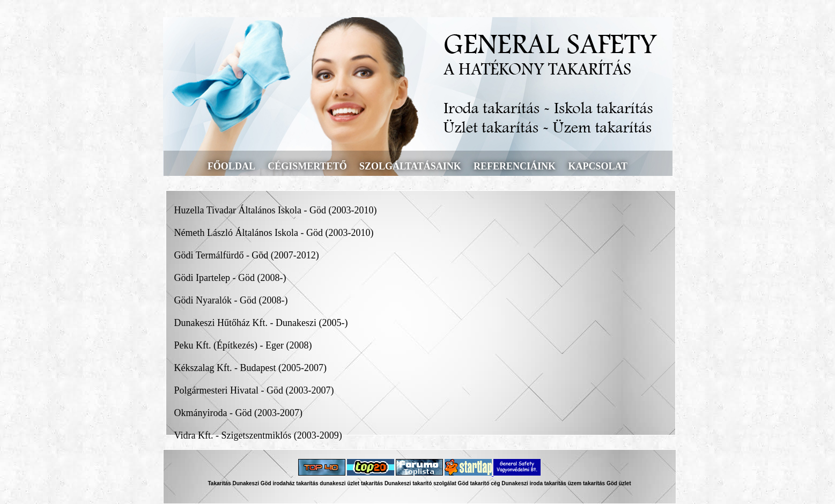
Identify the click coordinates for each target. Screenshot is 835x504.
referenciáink (515, 166)
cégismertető (307, 166)
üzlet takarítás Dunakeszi (379, 483)
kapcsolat (598, 166)
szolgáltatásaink (410, 166)
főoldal (231, 166)
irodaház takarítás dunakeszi (309, 483)
